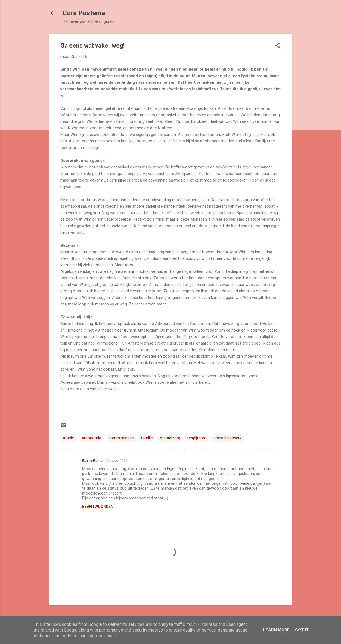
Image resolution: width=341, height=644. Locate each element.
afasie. (69, 438)
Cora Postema (84, 13)
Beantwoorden (98, 507)
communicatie (121, 438)
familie (147, 438)
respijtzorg (197, 438)
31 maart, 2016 (116, 461)
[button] (277, 46)
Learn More (276, 630)
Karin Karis (92, 461)
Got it (302, 630)
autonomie (92, 438)
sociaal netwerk (227, 438)
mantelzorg (170, 438)
